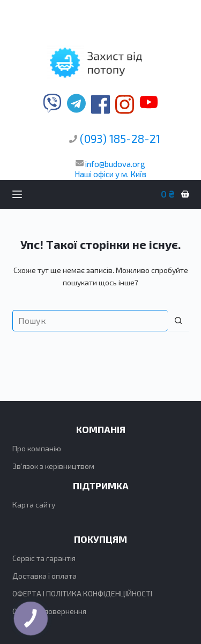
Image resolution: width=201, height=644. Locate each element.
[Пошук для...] (90, 321)
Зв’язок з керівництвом (53, 466)
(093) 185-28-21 (120, 138)
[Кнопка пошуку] (178, 321)
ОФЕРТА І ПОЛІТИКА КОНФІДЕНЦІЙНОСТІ (82, 593)
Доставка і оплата (44, 576)
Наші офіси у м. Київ (110, 174)
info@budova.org (110, 164)
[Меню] (17, 194)
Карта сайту (34, 505)
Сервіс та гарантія (44, 558)
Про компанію (37, 448)
